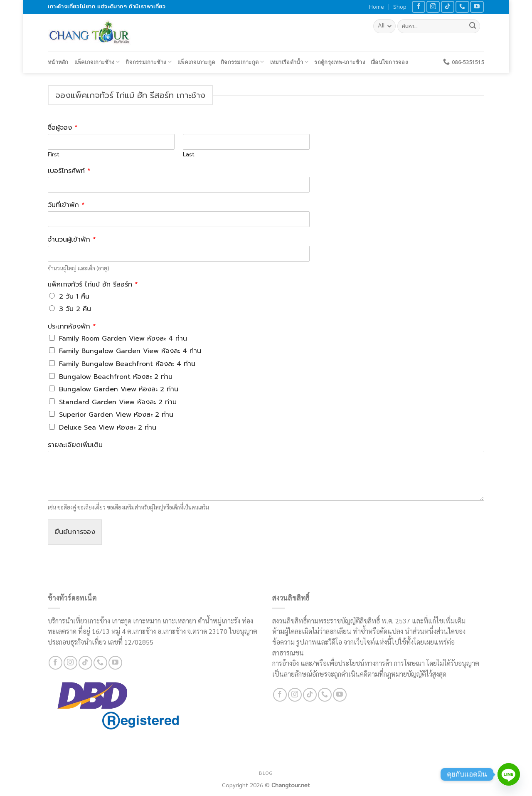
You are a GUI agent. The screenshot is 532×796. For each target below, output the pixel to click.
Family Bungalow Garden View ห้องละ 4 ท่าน (130, 351)
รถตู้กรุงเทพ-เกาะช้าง (339, 62)
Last (189, 155)
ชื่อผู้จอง (63, 128)
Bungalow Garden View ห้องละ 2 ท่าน (119, 389)
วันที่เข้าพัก (66, 205)
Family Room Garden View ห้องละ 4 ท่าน (123, 339)
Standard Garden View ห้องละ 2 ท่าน (118, 402)
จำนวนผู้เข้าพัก (72, 240)
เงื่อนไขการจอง (389, 62)
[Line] (509, 774)
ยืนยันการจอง (75, 532)
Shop (400, 7)
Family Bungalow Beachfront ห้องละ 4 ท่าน (127, 364)
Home (377, 7)
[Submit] (473, 26)
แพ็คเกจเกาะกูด (196, 62)
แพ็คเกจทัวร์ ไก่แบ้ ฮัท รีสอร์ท (93, 285)
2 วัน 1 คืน (74, 297)
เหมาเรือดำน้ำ (289, 62)
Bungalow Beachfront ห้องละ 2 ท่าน (116, 377)
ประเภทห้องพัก (72, 327)
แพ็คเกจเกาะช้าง (97, 62)
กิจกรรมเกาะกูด (243, 62)
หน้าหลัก (58, 62)
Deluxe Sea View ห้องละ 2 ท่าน (108, 428)
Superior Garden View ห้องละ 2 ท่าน (116, 415)
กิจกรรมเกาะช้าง (149, 62)
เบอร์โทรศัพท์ (69, 171)
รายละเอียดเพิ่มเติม (75, 445)
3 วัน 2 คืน (75, 309)
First (54, 155)
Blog (266, 773)
